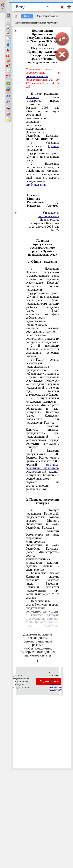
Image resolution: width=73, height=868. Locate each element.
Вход (27, 16)
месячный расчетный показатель (43, 466)
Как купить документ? (55, 689)
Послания (32, 97)
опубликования (36, 185)
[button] (3, 6)
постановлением (48, 216)
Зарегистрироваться (47, 16)
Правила (54, 146)
